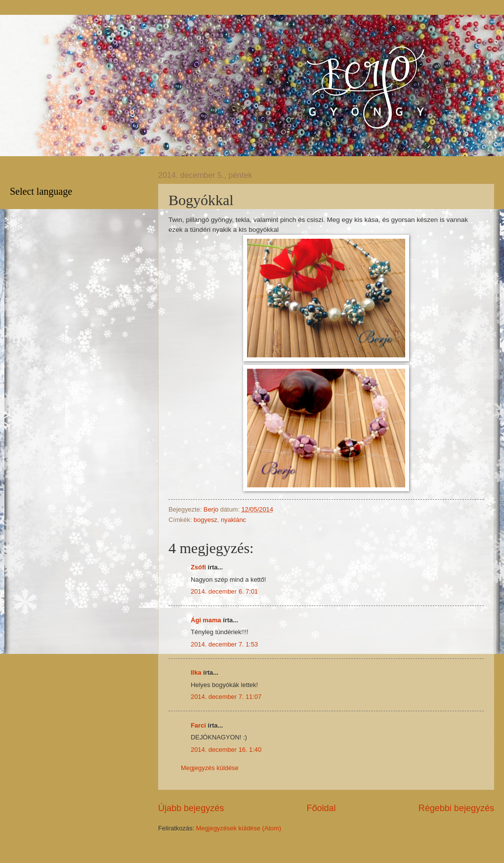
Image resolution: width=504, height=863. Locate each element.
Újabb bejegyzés (191, 808)
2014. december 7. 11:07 (226, 697)
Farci (198, 725)
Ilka (196, 672)
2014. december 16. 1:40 (226, 750)
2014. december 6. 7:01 (224, 591)
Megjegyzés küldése (210, 768)
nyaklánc (233, 520)
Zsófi (198, 567)
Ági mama (206, 620)
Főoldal (321, 808)
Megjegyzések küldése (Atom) (239, 828)
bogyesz (206, 520)
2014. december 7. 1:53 (224, 644)
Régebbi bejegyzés (456, 808)
